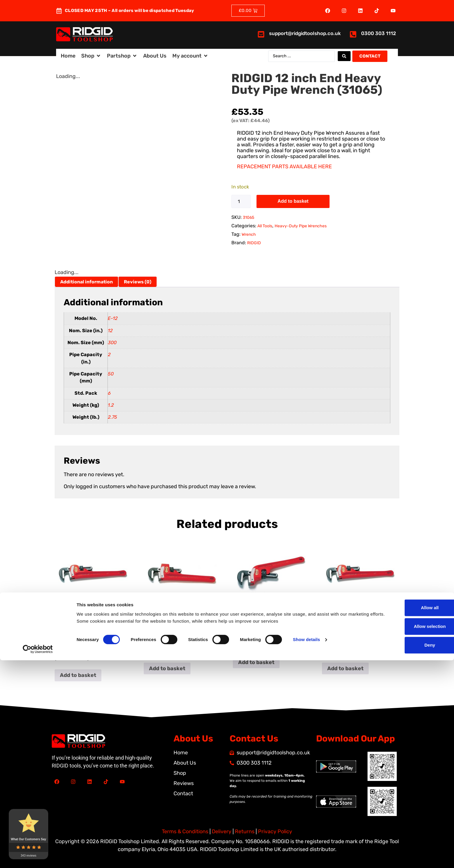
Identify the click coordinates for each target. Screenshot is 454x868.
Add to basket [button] (78, 675)
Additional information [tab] (86, 282)
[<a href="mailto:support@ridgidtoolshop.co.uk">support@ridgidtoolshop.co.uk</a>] (261, 34)
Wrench (249, 234)
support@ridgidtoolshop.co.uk (305, 33)
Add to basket (293, 201)
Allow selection (405, 834)
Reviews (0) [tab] (138, 282)
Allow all (405, 815)
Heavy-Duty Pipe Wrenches (301, 226)
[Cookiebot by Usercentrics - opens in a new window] (38, 857)
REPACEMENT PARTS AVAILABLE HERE (284, 167)
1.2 (111, 405)
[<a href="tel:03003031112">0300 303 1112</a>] (353, 34)
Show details (307, 847)
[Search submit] (344, 56)
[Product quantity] (241, 201)
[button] (91, 56)
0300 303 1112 (379, 33)
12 (110, 331)
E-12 (113, 318)
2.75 (112, 417)
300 (112, 343)
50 (111, 374)
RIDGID (254, 243)
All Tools (265, 226)
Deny (405, 853)
